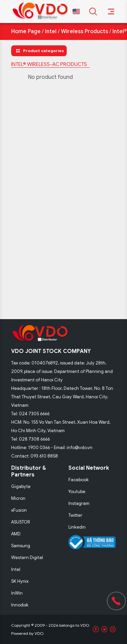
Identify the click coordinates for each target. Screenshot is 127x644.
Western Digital (27, 558)
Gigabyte (21, 486)
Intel (51, 31)
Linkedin (77, 527)
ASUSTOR (21, 522)
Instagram (79, 503)
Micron (18, 498)
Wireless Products (84, 31)
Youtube (77, 492)
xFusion (19, 510)
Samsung (21, 546)
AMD (16, 534)
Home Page (26, 31)
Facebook (79, 480)
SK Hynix (20, 581)
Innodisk (20, 605)
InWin (17, 593)
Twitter (75, 515)
